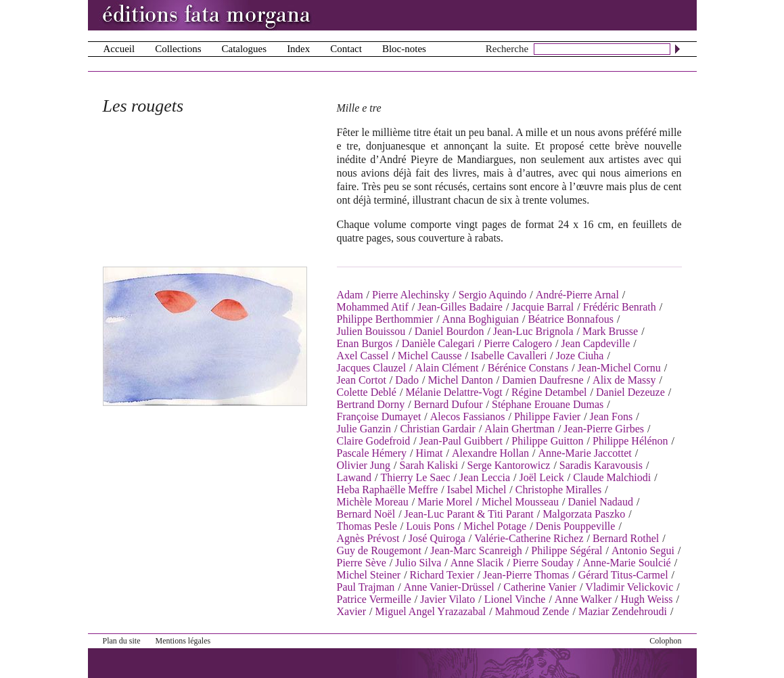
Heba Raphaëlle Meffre (388, 490)
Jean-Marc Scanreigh (476, 550)
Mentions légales (183, 641)
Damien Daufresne (543, 380)
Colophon (665, 641)
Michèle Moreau (373, 502)
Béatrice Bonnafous (571, 319)
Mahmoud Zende (532, 611)
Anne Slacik (477, 563)
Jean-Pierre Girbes (604, 429)
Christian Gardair (438, 429)
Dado (407, 380)
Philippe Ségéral (567, 550)
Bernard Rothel (626, 538)
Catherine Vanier (540, 587)
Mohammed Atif (373, 307)
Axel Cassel (363, 356)
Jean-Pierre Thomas (526, 575)
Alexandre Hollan (490, 453)
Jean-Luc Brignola (533, 331)
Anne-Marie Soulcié (627, 563)
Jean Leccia (485, 477)
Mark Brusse (610, 331)
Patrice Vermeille (374, 599)
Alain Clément (447, 368)
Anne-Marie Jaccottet (585, 453)
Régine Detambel (549, 392)
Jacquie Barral (543, 307)
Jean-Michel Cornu (619, 368)
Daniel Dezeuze (630, 392)
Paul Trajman (366, 587)
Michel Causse (430, 356)
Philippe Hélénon (630, 441)
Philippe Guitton (547, 441)
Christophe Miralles (559, 490)
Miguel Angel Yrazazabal (430, 611)
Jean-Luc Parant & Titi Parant (469, 514)
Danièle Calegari (438, 343)
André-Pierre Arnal (577, 295)
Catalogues (244, 49)
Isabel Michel (477, 490)
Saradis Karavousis (601, 465)
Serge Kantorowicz (509, 465)
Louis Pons (430, 526)
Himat (429, 453)
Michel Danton (460, 380)
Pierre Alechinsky (411, 295)
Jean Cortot (362, 380)
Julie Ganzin (364, 429)
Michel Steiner (369, 575)
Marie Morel (445, 502)
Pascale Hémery (372, 453)
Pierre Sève (362, 563)
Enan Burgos (365, 343)
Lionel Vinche (515, 599)
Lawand (354, 477)
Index (298, 49)
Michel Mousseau (520, 502)
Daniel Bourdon (449, 331)
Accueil (119, 49)
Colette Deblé (367, 392)
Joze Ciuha (580, 356)
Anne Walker (583, 599)
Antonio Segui (643, 550)
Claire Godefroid (374, 441)
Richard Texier (442, 575)
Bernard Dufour (448, 404)
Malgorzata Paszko (584, 514)
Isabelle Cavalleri (509, 356)
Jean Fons (612, 416)
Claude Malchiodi (612, 477)
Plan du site (122, 641)
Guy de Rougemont (379, 550)
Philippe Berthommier (385, 319)
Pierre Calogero (518, 343)
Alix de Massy (624, 380)
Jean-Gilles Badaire (460, 307)
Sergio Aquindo (493, 295)
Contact (346, 49)
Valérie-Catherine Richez (529, 538)
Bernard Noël (366, 514)
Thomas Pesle (367, 526)
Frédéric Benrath (620, 307)
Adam (350, 295)
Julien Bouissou (371, 331)
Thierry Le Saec (415, 477)
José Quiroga (437, 538)
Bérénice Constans (528, 368)
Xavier (352, 611)
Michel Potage (495, 526)
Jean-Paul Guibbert (461, 441)
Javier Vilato (447, 599)
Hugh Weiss (646, 599)
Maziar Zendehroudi (623, 611)
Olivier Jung (364, 465)
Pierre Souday (543, 563)
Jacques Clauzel (372, 368)
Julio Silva (418, 563)
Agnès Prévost (368, 538)
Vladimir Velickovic (629, 587)
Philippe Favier (547, 416)
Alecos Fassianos (468, 416)
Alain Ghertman (520, 429)
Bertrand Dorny (371, 404)
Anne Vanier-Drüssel (449, 587)
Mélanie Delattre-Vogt (454, 392)
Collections (178, 49)
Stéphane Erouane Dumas (548, 404)
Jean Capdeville (595, 343)
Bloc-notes (404, 49)
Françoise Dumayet (379, 416)
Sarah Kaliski (429, 465)
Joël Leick (542, 477)
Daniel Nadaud (601, 502)
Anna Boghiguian (481, 319)
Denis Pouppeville (576, 526)
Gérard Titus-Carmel (623, 575)
